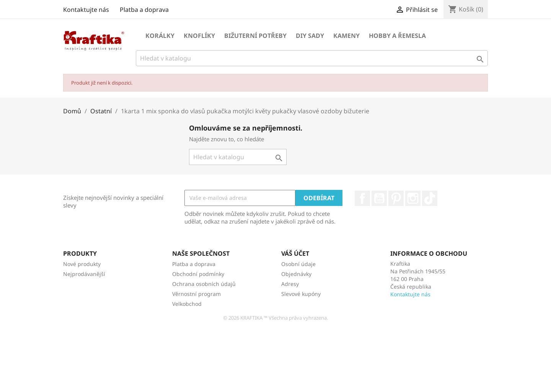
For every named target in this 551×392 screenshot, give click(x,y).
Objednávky (296, 274)
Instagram (413, 198)
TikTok (430, 198)
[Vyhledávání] (312, 58)
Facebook (362, 198)
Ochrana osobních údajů (204, 284)
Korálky (160, 36)
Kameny (346, 36)
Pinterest (396, 198)
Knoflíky (199, 36)
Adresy (290, 284)
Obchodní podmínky (198, 274)
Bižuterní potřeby (255, 36)
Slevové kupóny (301, 294)
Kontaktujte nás (86, 10)
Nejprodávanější (84, 274)
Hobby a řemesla (397, 36)
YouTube (379, 198)
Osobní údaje (298, 264)
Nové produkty (82, 264)
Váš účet (295, 253)
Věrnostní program (196, 294)
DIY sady (310, 36)
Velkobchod (187, 304)
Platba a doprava (144, 10)
